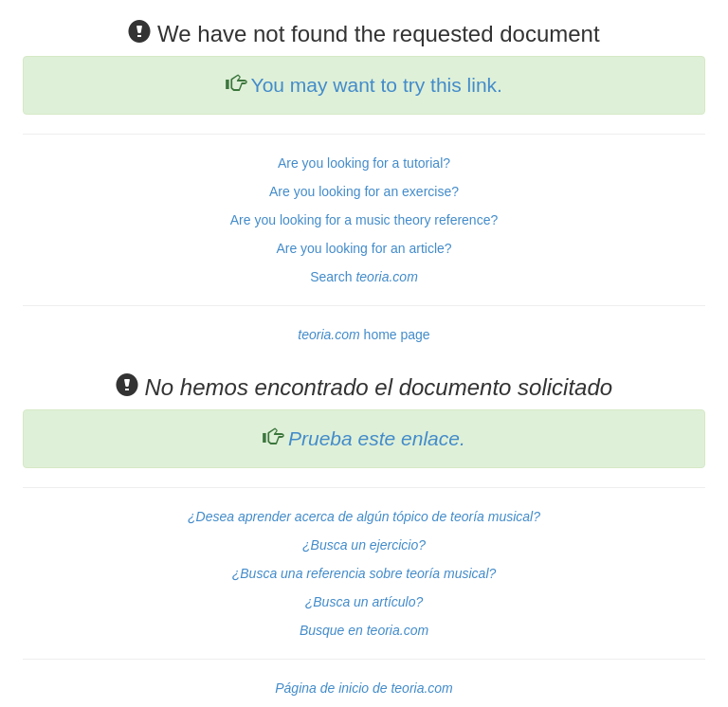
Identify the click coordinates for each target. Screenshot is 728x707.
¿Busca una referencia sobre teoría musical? (364, 573)
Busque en (364, 630)
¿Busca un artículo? (364, 602)
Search (364, 277)
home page (364, 335)
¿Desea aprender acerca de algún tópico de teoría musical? (364, 517)
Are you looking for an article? (364, 248)
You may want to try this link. (377, 85)
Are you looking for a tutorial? (364, 163)
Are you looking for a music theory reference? (364, 220)
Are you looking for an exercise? (364, 191)
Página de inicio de (364, 688)
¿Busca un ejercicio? (364, 545)
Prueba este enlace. (377, 438)
